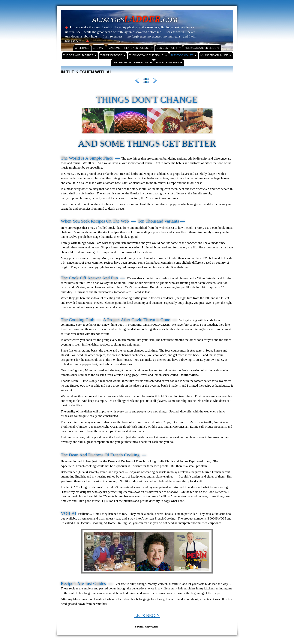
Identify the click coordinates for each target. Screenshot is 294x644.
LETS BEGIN (147, 616)
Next (155, 81)
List (146, 81)
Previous (137, 81)
